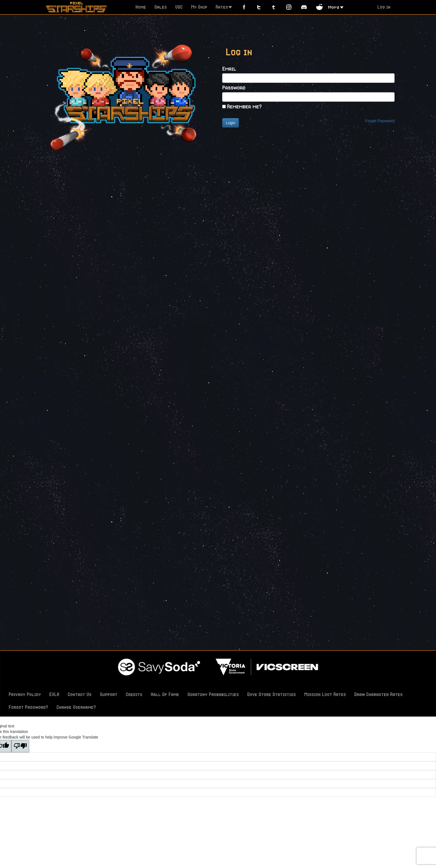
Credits (134, 694)
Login (231, 123)
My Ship (199, 7)
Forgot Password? (28, 707)
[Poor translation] (20, 746)
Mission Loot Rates (325, 694)
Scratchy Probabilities (213, 694)
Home (141, 7)
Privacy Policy (25, 694)
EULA (54, 694)
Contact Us (80, 694)
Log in (384, 7)
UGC (179, 7)
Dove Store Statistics (272, 694)
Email (229, 68)
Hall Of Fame (165, 694)
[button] (336, 7)
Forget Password (380, 121)
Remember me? (244, 106)
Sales (161, 7)
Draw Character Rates (378, 694)
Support (109, 694)
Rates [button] (224, 7)
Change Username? (76, 707)
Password (234, 87)
